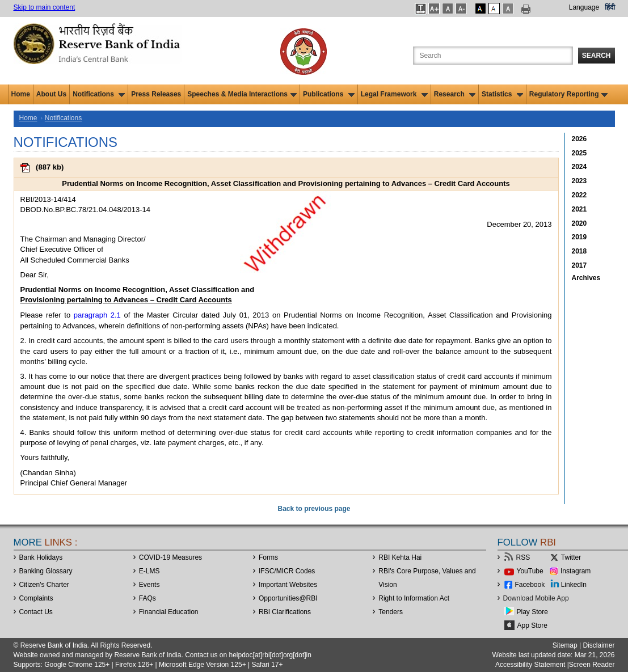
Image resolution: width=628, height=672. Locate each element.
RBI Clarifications (285, 612)
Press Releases (156, 94)
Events (149, 585)
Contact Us (36, 612)
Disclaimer (599, 645)
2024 (579, 167)
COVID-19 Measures (170, 557)
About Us (51, 94)
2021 (579, 209)
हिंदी (610, 7)
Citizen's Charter (44, 585)
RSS (523, 557)
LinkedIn (574, 585)
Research (455, 94)
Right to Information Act (414, 598)
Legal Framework (394, 94)
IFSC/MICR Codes (287, 571)
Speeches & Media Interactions (242, 94)
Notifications (99, 94)
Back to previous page (314, 509)
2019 (579, 237)
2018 (579, 251)
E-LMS (149, 571)
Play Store (532, 612)
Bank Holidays (41, 557)
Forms (268, 557)
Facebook (530, 585)
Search (597, 56)
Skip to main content (45, 7)
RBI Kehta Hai (400, 557)
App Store (532, 625)
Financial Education (169, 612)
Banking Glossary (46, 571)
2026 (579, 139)
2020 (579, 223)
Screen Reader (592, 665)
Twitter (571, 557)
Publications (329, 94)
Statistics (502, 94)
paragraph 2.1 (97, 315)
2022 (579, 195)
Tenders (391, 612)
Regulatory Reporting (569, 94)
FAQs (147, 598)
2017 (579, 265)
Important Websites (288, 585)
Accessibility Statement (530, 665)
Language (584, 7)
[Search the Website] (493, 56)
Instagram (576, 571)
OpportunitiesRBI (288, 598)
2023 (579, 181)
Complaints (36, 598)
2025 (579, 153)
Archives (586, 278)
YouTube (530, 571)
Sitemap (565, 645)
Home (21, 94)
